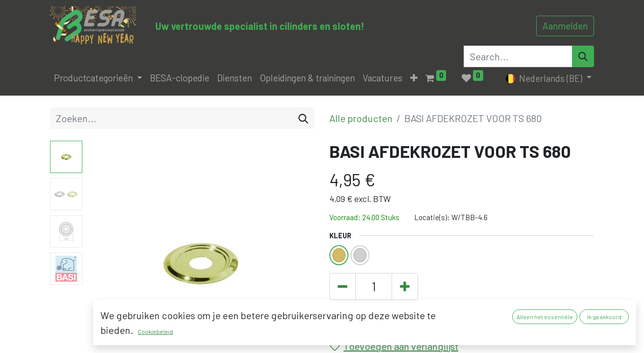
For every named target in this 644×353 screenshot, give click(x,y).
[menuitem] (180, 78)
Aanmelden (565, 26)
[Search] (583, 56)
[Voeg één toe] (405, 287)
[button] (414, 78)
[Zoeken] (303, 118)
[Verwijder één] (343, 287)
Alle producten (361, 118)
